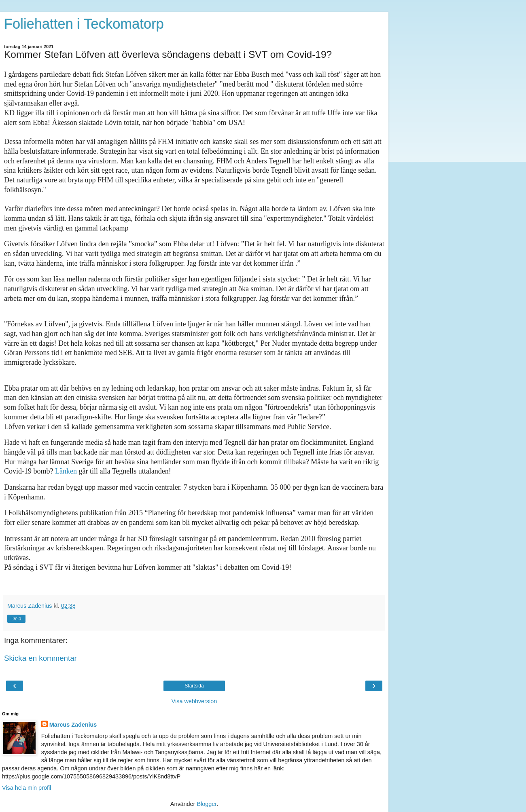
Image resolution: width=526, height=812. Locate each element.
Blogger (207, 804)
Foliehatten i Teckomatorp (84, 24)
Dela (16, 619)
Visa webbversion (194, 701)
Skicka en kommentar (40, 658)
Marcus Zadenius (73, 725)
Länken (66, 471)
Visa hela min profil (27, 788)
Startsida (194, 686)
